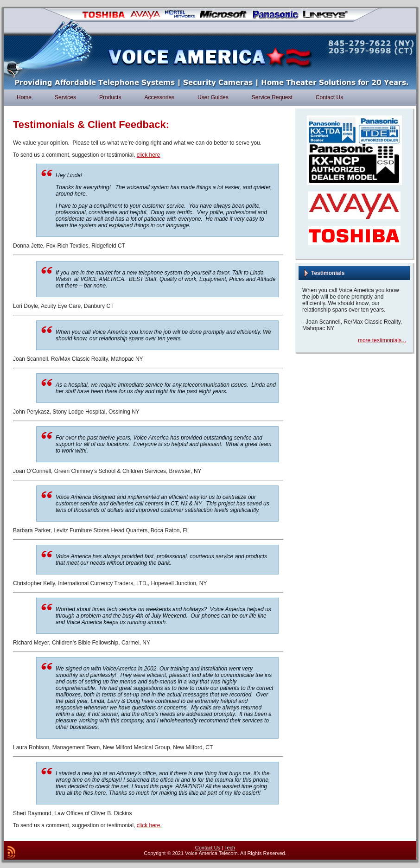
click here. (149, 825)
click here (149, 155)
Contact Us (208, 848)
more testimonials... (382, 340)
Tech (230, 848)
